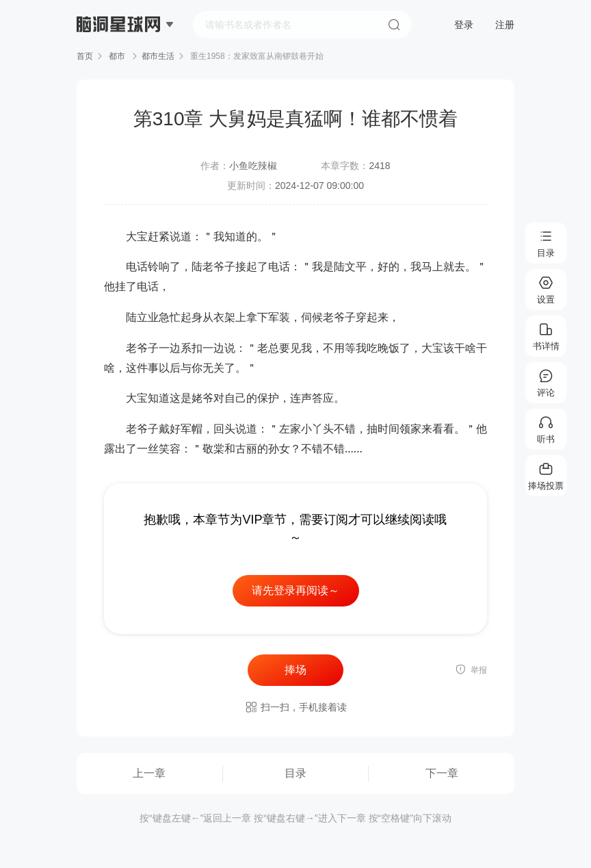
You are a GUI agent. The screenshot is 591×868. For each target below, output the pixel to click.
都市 (117, 56)
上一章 (149, 773)
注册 (505, 25)
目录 (295, 773)
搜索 (394, 25)
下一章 (442, 773)
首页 (85, 56)
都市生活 (158, 56)
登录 (464, 25)
